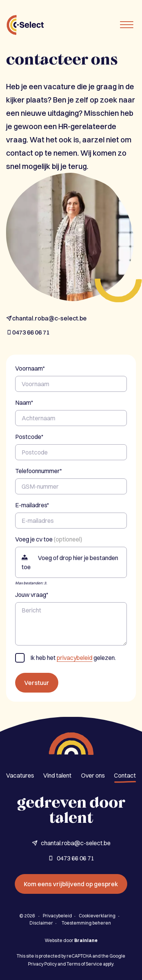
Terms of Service (84, 964)
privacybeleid (75, 658)
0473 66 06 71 (28, 332)
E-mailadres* (32, 505)
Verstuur (37, 683)
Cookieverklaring (97, 916)
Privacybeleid (57, 916)
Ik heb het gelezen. (73, 658)
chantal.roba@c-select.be (46, 318)
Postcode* (29, 437)
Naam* (24, 402)
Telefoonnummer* (39, 471)
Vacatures (20, 775)
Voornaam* (30, 368)
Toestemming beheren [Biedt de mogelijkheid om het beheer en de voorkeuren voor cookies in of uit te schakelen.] (86, 923)
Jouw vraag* (32, 595)
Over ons (93, 775)
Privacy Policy (42, 964)
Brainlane (86, 940)
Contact (125, 775)
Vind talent (57, 775)
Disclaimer (41, 923)
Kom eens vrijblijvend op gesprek (71, 884)
